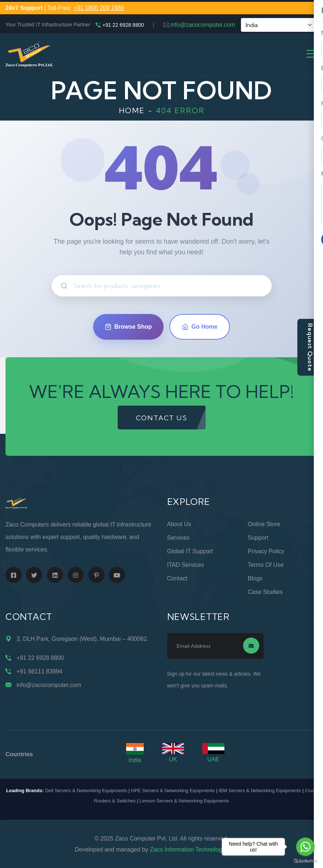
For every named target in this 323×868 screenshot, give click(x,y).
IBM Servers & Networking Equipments (260, 791)
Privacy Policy (266, 551)
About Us (179, 524)
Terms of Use (266, 565)
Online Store (264, 524)
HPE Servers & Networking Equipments (173, 791)
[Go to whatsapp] (305, 847)
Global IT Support (190, 551)
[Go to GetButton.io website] (305, 861)
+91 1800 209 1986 (99, 8)
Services (178, 538)
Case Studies (265, 592)
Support (258, 538)
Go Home (200, 327)
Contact (177, 578)
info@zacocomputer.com (203, 25)
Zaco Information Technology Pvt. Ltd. (199, 849)
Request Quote (310, 347)
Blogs (255, 578)
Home (132, 110)
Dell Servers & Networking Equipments (86, 791)
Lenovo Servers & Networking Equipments (184, 801)
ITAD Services (186, 565)
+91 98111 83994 (39, 671)
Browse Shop (128, 327)
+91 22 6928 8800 (123, 25)
